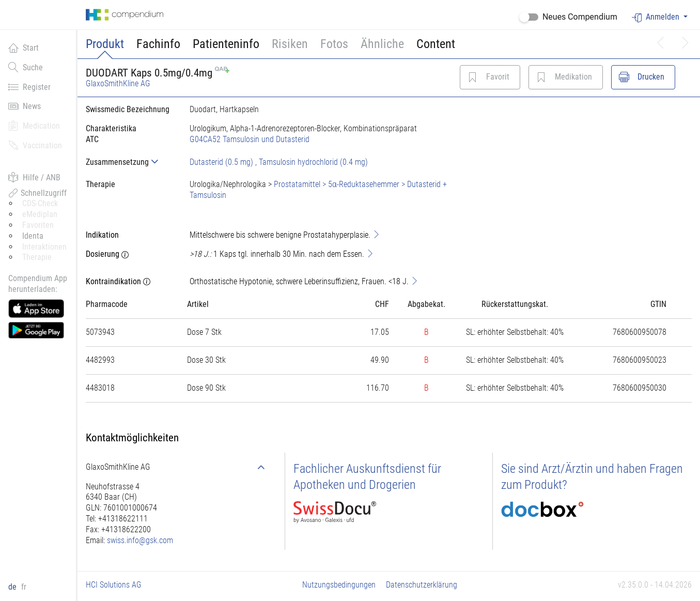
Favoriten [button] (38, 225)
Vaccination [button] (35, 145)
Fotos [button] (334, 44)
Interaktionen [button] (44, 247)
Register (29, 87)
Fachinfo (158, 44)
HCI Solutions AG (114, 585)
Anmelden (657, 17)
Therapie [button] (37, 257)
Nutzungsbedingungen (339, 585)
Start (24, 48)
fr (24, 587)
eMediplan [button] (40, 214)
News (25, 106)
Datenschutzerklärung (422, 585)
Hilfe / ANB (34, 177)
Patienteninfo (226, 44)
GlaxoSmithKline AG (118, 83)
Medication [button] (34, 126)
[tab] (129, 162)
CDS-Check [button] (40, 203)
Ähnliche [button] (382, 44)
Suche (26, 67)
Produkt (105, 44)
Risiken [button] (290, 44)
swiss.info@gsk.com (140, 540)
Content (436, 44)
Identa (33, 236)
